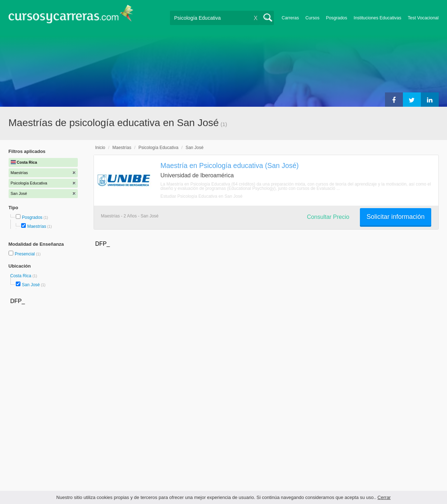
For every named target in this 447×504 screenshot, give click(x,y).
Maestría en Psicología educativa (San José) (230, 165)
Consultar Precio (328, 217)
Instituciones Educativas (377, 18)
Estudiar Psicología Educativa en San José (202, 196)
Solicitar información (395, 217)
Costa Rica (22, 276)
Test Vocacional (423, 18)
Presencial (25, 254)
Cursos (312, 18)
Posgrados (336, 18)
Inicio (100, 148)
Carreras (290, 18)
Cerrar (384, 497)
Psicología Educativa (158, 148)
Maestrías (37, 226)
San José (31, 285)
